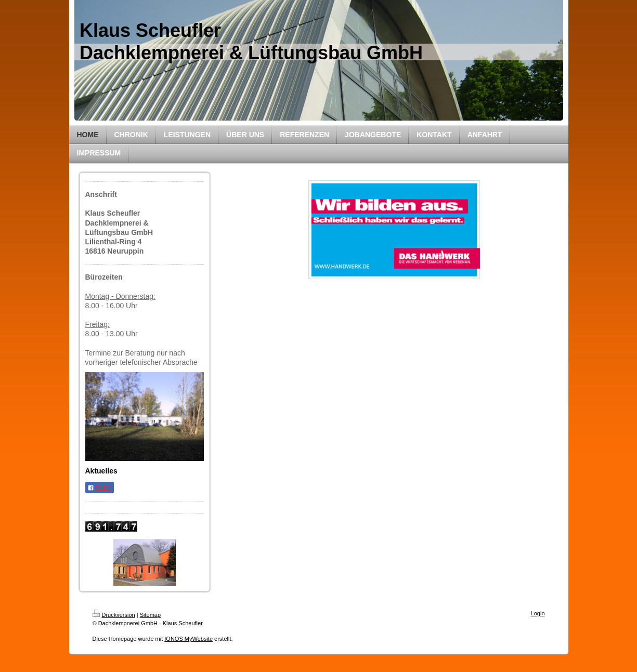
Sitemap (150, 615)
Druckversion (114, 615)
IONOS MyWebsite (188, 639)
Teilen (100, 488)
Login (538, 613)
